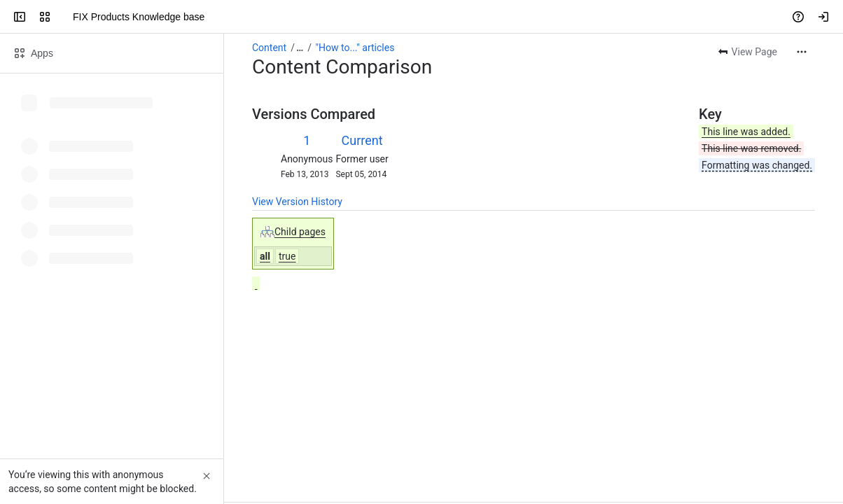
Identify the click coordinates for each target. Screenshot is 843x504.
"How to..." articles (355, 48)
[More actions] (802, 52)
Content (269, 48)
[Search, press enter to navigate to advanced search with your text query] (419, 17)
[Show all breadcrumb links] (300, 48)
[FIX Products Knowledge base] (64, 17)
